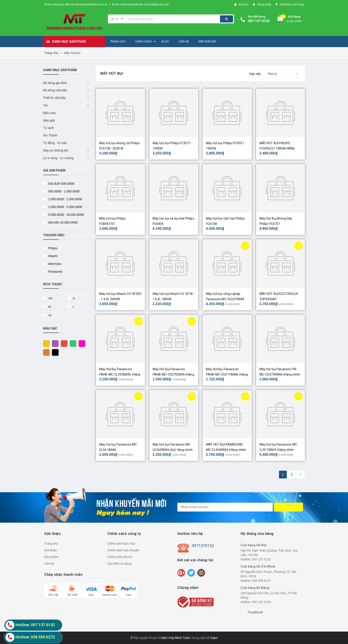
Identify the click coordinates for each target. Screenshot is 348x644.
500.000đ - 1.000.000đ (63, 191)
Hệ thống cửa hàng (292, 4)
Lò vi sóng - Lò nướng (58, 158)
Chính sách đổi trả (120, 557)
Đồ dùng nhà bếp (55, 90)
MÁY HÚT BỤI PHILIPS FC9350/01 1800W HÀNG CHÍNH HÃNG (277, 148)
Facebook (255, 612)
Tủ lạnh (48, 128)
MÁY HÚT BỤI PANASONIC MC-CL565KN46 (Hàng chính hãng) (226, 450)
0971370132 (203, 546)
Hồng (81, 343)
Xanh (72, 343)
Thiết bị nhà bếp (54, 98)
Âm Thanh (50, 135)
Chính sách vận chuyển (123, 550)
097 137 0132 (259, 21)
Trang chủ (51, 544)
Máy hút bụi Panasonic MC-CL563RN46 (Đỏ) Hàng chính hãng (173, 450)
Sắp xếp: (255, 74)
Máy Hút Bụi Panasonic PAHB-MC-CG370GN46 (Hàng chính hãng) (173, 374)
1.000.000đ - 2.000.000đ (65, 199)
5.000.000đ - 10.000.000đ (65, 215)
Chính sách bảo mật (121, 544)
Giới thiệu (50, 550)
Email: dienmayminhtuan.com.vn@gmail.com (141, 4)
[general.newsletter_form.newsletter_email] (225, 507)
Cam (45, 352)
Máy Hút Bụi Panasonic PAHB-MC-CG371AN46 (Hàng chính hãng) (227, 374)
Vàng (45, 343)
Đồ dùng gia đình (55, 83)
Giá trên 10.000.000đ (62, 222)
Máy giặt (49, 120)
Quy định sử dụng (120, 564)
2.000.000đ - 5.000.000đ (65, 207)
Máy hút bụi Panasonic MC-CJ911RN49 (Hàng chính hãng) (279, 450)
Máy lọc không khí (56, 150)
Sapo (214, 638)
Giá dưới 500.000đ (61, 184)
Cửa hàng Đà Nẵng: (255, 588)
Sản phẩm (51, 557)
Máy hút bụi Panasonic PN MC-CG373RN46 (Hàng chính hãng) (280, 374)
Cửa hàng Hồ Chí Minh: (258, 566)
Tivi (45, 105)
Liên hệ (49, 564)
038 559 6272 (261, 581)
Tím (54, 343)
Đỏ (63, 343)
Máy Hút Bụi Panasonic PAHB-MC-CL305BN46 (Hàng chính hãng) (120, 374)
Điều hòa (49, 113)
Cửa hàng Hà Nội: (254, 545)
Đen (54, 352)
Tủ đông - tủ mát (55, 143)
